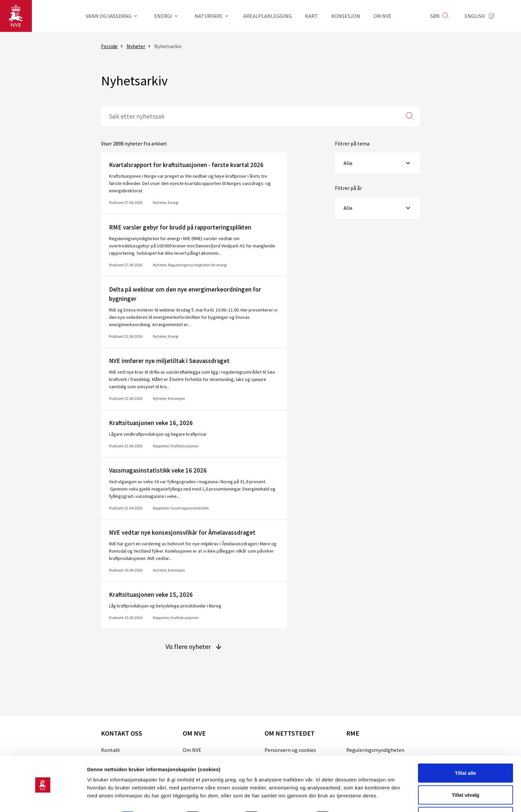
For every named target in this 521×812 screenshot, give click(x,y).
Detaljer (354, 795)
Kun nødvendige (466, 794)
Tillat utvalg (465, 773)
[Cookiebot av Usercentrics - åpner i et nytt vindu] (43, 799)
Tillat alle (466, 751)
